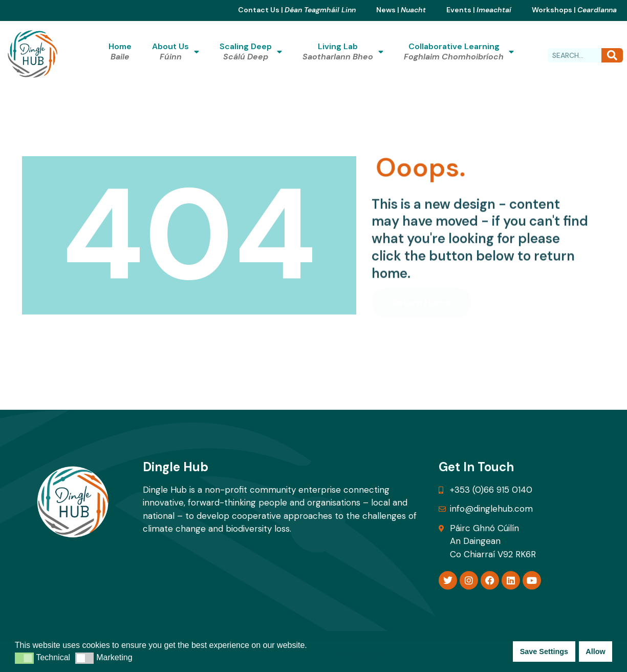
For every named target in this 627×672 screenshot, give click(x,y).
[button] (24, 658)
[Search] (612, 55)
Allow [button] (595, 652)
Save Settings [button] (544, 652)
